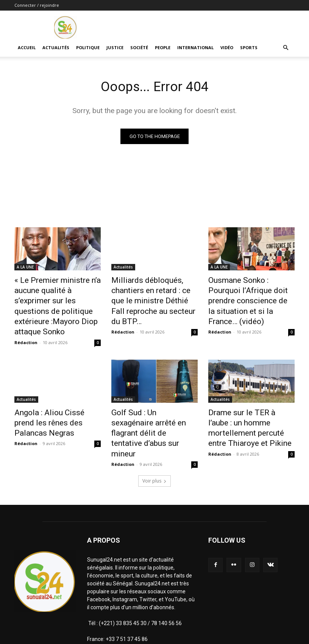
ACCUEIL (27, 47)
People (163, 47)
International (195, 47)
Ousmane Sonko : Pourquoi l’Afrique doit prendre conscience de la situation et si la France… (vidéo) (249, 293)
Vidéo (227, 47)
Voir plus (154, 436)
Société (139, 47)
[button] (286, 48)
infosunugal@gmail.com (162, 610)
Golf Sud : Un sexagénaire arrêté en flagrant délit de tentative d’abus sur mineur (150, 402)
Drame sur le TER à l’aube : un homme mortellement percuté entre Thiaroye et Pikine (251, 402)
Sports (249, 47)
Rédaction (26, 324)
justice (115, 47)
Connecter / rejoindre (37, 5)
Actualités (56, 47)
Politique (88, 47)
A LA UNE (25, 268)
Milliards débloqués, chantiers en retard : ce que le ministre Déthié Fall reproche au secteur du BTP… (154, 293)
